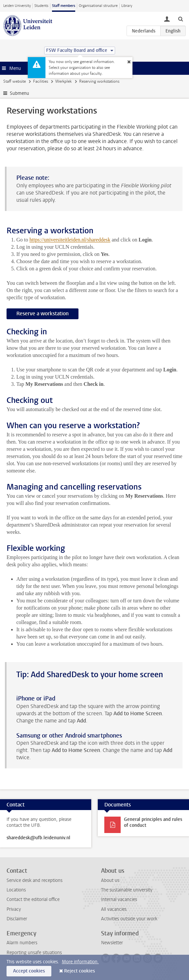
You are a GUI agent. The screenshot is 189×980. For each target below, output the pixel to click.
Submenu (19, 93)
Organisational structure (98, 6)
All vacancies (114, 909)
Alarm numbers (22, 943)
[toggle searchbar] (180, 19)
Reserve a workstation (43, 313)
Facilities (41, 81)
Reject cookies (79, 971)
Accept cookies (29, 971)
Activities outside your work (129, 919)
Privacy (14, 909)
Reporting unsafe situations (34, 953)
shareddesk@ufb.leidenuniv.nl (38, 838)
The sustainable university (127, 890)
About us (110, 880)
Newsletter (112, 943)
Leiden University (17, 6)
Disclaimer (17, 919)
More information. (80, 962)
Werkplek (63, 81)
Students (41, 6)
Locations (16, 890)
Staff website (15, 81)
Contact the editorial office (33, 899)
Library (127, 6)
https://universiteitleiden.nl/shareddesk (70, 240)
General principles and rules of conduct (153, 822)
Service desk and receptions (34, 880)
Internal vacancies (119, 899)
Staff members (64, 6)
